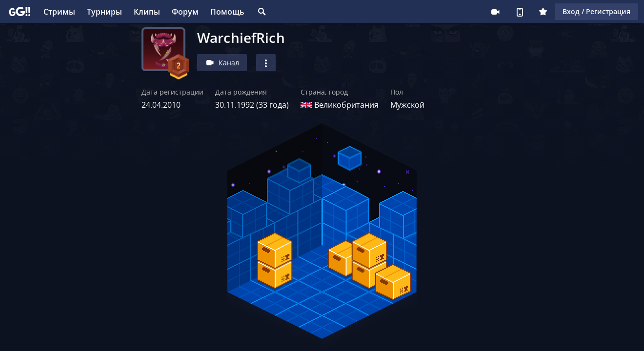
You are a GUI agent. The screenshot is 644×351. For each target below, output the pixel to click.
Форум (185, 12)
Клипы (147, 12)
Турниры (104, 12)
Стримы (59, 12)
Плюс (543, 12)
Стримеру (495, 12)
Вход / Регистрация (596, 11)
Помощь (227, 12)
